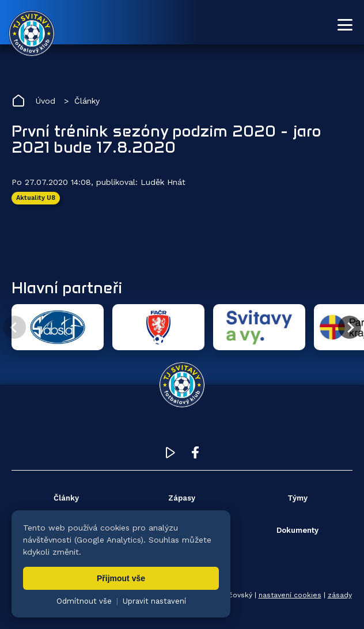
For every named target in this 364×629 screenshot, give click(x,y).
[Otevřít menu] (345, 25)
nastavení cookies (290, 595)
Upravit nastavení (154, 601)
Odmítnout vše (84, 601)
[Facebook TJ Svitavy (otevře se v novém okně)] (195, 455)
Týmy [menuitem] (297, 498)
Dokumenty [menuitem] (297, 530)
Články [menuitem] (66, 498)
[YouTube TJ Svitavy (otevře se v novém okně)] (170, 455)
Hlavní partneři (67, 287)
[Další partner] (350, 327)
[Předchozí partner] (14, 327)
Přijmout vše (121, 578)
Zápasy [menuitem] (182, 498)
